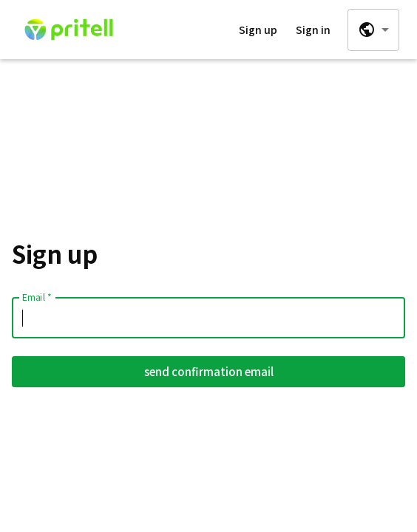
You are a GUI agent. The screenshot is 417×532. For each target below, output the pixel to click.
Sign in (313, 30)
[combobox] (373, 30)
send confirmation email (208, 372)
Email (37, 297)
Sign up (258, 30)
